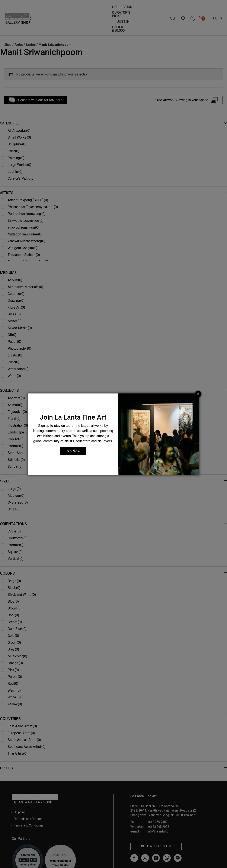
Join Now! (73, 451)
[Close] (198, 394)
